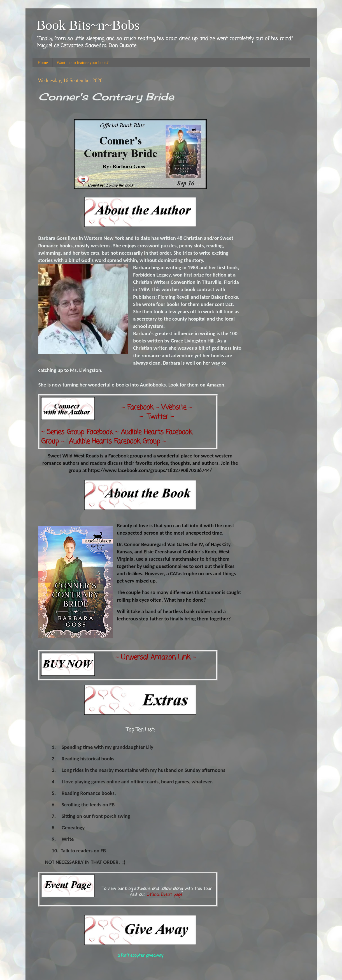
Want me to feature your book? (83, 63)
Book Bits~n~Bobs (88, 25)
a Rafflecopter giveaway (140, 956)
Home (43, 63)
